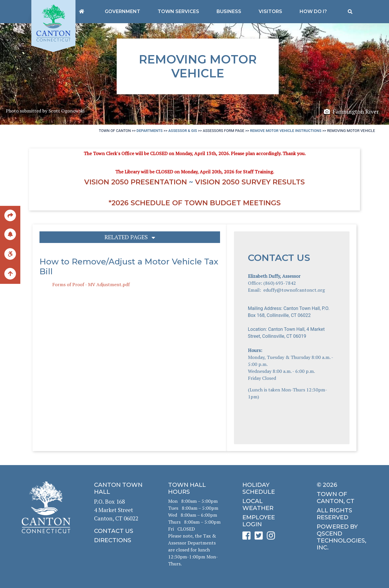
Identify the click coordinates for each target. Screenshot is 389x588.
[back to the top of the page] (10, 274)
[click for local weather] (269, 504)
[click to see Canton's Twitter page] (260, 537)
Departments (150, 131)
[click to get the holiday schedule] (269, 488)
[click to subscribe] (10, 234)
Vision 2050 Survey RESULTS (250, 182)
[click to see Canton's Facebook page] (248, 537)
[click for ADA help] (10, 254)
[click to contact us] (120, 531)
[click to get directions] (120, 540)
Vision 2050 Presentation (136, 182)
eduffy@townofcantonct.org (294, 290)
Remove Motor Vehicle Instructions (286, 131)
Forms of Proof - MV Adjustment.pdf (91, 284)
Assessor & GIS (183, 131)
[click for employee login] (269, 521)
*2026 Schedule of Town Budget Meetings (195, 203)
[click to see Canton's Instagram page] (272, 537)
